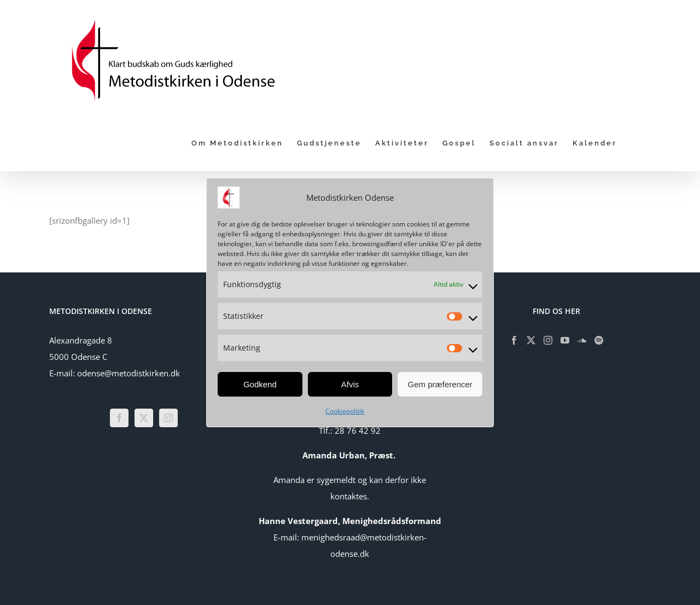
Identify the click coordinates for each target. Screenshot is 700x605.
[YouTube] (565, 340)
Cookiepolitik (345, 411)
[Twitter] (144, 418)
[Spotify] (599, 340)
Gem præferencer (440, 384)
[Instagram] (168, 418)
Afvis (350, 384)
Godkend (260, 384)
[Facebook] (119, 418)
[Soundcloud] (582, 340)
